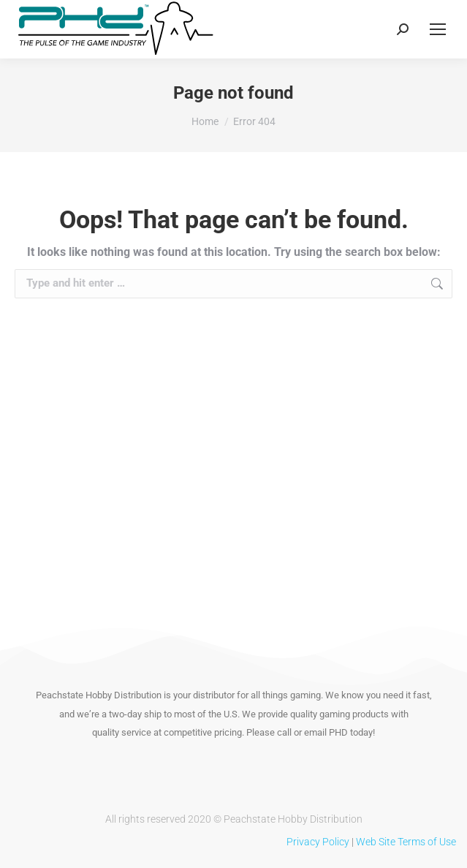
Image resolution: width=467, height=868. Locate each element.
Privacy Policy (318, 842)
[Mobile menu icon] (438, 29)
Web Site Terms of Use (406, 842)
